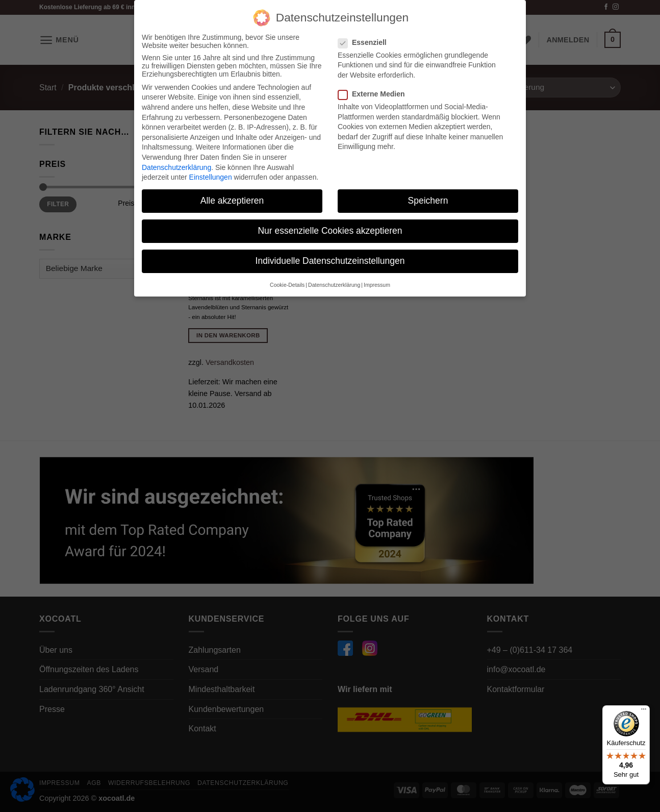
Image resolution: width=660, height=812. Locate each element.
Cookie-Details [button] (287, 284)
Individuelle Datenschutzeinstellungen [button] (330, 261)
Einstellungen (211, 177)
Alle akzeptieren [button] (232, 201)
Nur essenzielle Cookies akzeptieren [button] (330, 231)
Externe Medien (375, 94)
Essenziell (366, 42)
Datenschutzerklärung (176, 167)
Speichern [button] (428, 201)
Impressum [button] (377, 284)
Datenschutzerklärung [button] (334, 284)
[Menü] (644, 711)
